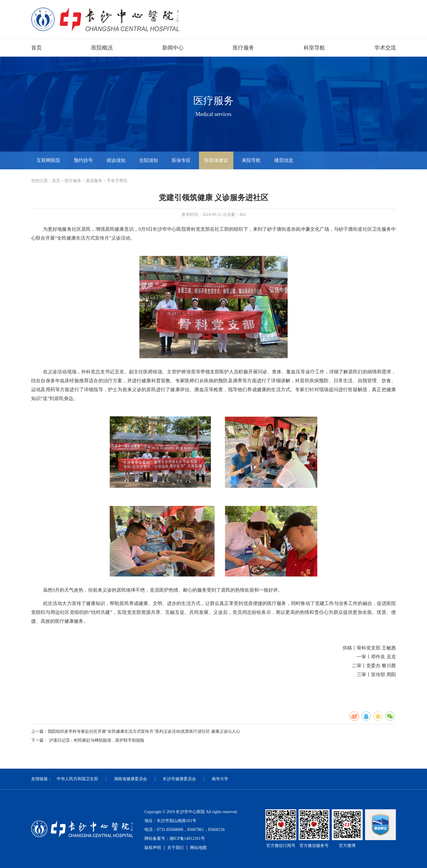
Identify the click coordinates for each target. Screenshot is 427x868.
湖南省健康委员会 (130, 779)
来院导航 (251, 160)
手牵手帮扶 (117, 181)
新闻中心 (173, 48)
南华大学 (220, 779)
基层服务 (94, 181)
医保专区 (181, 160)
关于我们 (176, 848)
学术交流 (385, 48)
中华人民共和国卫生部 (77, 779)
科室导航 (314, 48)
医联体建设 (216, 160)
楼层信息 (284, 160)
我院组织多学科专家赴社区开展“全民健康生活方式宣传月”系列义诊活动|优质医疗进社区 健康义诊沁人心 (144, 731)
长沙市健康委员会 (179, 779)
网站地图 (198, 848)
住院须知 (149, 160)
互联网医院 (48, 160)
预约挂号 (83, 160)
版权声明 (153, 848)
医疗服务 (243, 48)
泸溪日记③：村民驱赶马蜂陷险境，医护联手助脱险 (97, 740)
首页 (36, 48)
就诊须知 (116, 160)
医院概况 (102, 48)
